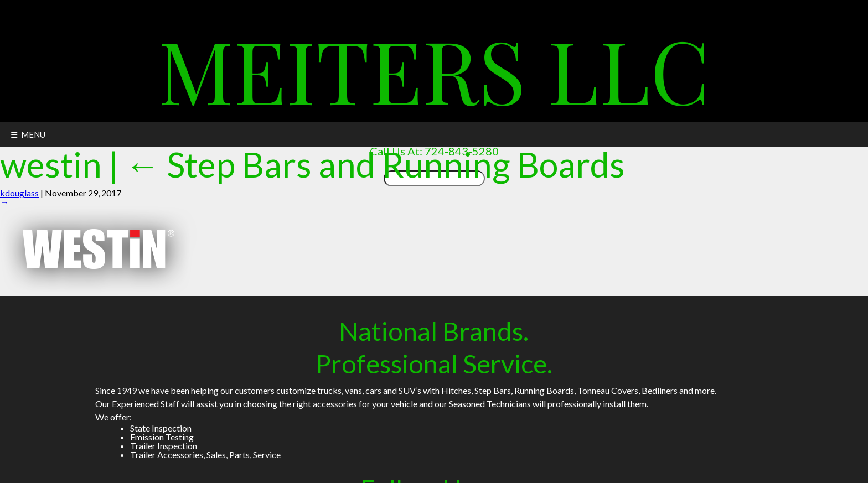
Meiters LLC (434, 69)
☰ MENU (28, 134)
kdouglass (19, 193)
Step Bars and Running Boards (375, 164)
